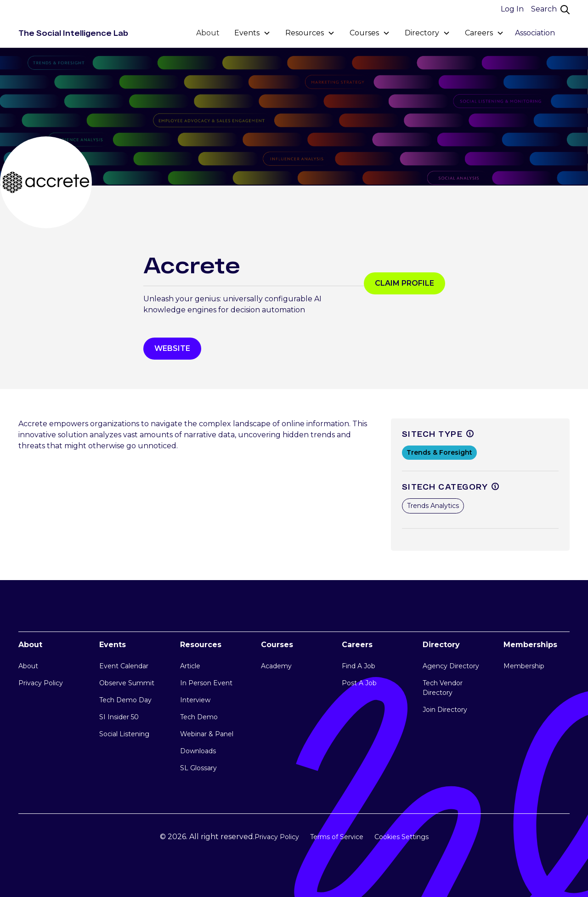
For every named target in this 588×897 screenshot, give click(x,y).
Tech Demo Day (125, 700)
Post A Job (359, 683)
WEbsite (172, 348)
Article (190, 666)
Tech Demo (199, 717)
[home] (73, 33)
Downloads (198, 751)
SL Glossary (198, 768)
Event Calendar (124, 666)
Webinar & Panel (207, 734)
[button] (252, 33)
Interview (195, 700)
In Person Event (206, 683)
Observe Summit (127, 683)
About (208, 33)
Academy (276, 666)
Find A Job (359, 666)
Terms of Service (337, 837)
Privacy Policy (41, 683)
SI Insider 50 (119, 717)
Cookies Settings (401, 837)
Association (535, 33)
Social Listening (124, 734)
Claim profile (404, 283)
